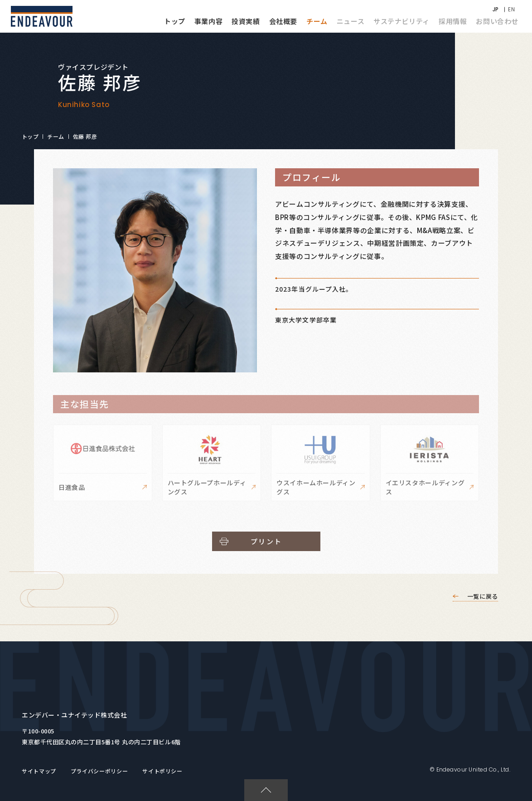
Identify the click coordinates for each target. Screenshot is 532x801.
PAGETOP (262, 784)
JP (496, 9)
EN (511, 9)
